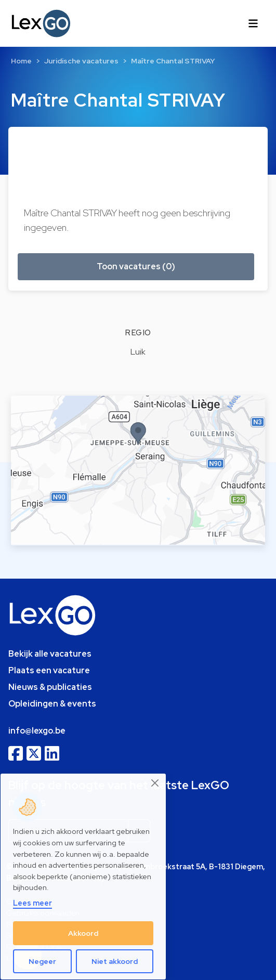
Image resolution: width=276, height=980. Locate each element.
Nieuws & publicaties (50, 687)
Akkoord (83, 933)
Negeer (42, 961)
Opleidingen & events (52, 704)
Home (21, 61)
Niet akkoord (115, 961)
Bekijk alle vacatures (50, 654)
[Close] (155, 783)
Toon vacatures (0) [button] (136, 266)
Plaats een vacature (49, 670)
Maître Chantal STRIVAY (173, 61)
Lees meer (32, 903)
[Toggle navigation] (253, 23)
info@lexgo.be (37, 731)
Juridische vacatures (81, 61)
